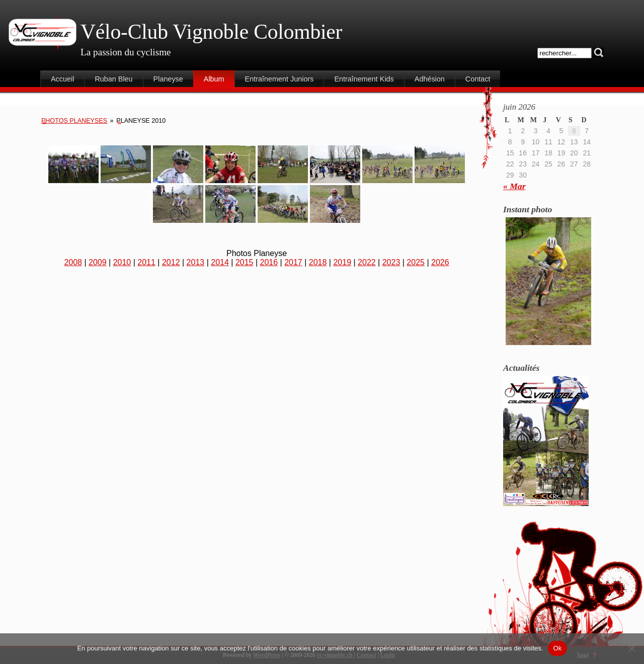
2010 (122, 262)
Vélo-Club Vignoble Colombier (211, 32)
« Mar (514, 186)
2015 (245, 262)
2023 (391, 262)
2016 (269, 262)
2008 (73, 262)
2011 (146, 262)
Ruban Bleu (113, 79)
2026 (440, 262)
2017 (293, 262)
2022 (367, 262)
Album (214, 79)
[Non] (631, 648)
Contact (478, 79)
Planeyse (168, 79)
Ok (557, 648)
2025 (416, 262)
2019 (342, 262)
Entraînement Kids (364, 79)
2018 (318, 262)
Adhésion (430, 79)
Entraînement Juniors (279, 79)
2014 (220, 262)
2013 (196, 262)
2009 (98, 262)
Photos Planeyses (74, 121)
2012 (171, 262)
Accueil (62, 79)
